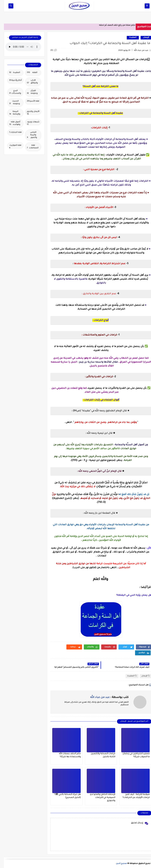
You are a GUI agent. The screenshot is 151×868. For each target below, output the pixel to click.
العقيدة (129, 38)
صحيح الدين (117, 864)
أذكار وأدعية (11, 81)
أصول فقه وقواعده (11, 124)
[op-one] (7, 6)
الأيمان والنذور (29, 113)
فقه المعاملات (29, 147)
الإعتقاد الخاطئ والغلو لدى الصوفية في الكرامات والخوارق (99, 798)
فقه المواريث (11, 147)
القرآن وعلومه (28, 92)
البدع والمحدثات (11, 92)
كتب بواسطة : (105, 697)
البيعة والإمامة (11, 113)
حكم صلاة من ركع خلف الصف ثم (116, 25)
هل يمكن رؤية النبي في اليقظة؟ (130, 595)
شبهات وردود (29, 123)
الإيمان (142, 38)
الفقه (28, 73)
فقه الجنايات (11, 133)
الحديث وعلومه (11, 103)
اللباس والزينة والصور (28, 135)
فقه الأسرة (29, 101)
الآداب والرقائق (28, 82)
